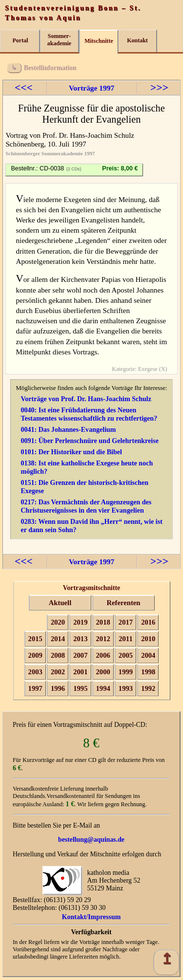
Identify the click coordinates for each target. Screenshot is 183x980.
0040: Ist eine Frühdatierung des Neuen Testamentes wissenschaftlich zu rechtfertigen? (89, 414)
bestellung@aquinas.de (91, 840)
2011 (126, 639)
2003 (35, 672)
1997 (35, 688)
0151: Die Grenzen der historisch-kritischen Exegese (84, 487)
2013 (80, 639)
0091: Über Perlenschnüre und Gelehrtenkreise (89, 441)
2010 (148, 639)
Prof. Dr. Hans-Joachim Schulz (88, 135)
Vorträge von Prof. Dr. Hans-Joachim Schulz (86, 399)
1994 (103, 688)
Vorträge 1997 (91, 88)
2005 (126, 655)
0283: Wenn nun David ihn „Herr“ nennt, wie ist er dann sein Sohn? (91, 526)
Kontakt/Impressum (91, 917)
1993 (126, 688)
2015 (35, 639)
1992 (148, 688)
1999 (126, 672)
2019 (80, 622)
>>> (159, 88)
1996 (58, 688)
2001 (80, 672)
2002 (58, 672)
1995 (80, 688)
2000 (103, 672)
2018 (103, 622)
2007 (80, 655)
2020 (58, 622)
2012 (103, 639)
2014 (58, 639)
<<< (24, 88)
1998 (148, 672)
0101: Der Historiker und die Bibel (71, 452)
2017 (126, 622)
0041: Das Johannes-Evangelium (68, 429)
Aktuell (60, 603)
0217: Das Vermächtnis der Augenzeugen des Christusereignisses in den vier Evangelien (86, 506)
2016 (148, 622)
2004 (148, 655)
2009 (35, 655)
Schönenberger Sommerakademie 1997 (50, 153)
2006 (103, 655)
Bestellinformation (50, 68)
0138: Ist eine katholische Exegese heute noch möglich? (87, 467)
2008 (58, 655)
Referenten (124, 603)
